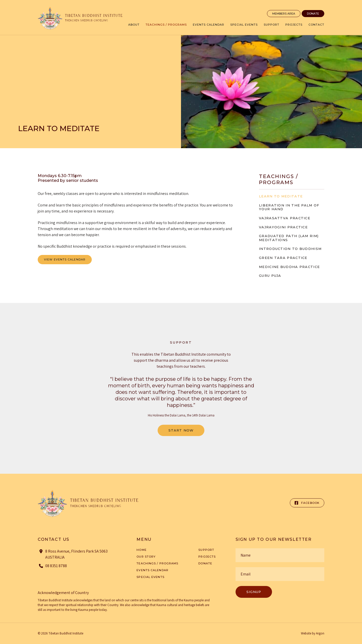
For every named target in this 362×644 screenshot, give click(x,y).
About (134, 25)
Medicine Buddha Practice (289, 267)
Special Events (244, 25)
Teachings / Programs (166, 25)
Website (306, 633)
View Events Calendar (65, 259)
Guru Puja (270, 276)
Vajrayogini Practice (283, 227)
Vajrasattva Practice (285, 218)
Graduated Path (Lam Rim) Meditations (289, 238)
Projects (294, 25)
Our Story (146, 557)
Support (271, 25)
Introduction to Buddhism (290, 249)
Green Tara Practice (283, 258)
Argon (320, 633)
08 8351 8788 (56, 566)
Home (141, 550)
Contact (316, 25)
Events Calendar (209, 25)
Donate (313, 14)
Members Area (284, 14)
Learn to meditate (281, 196)
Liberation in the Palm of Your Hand (289, 207)
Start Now (181, 430)
